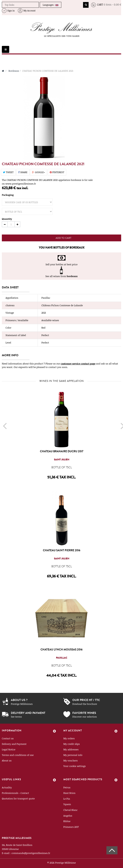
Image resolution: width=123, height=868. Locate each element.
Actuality (7, 787)
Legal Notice (9, 749)
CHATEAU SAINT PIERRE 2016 (62, 550)
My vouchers (70, 761)
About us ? (19, 700)
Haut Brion (69, 793)
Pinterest (57, 172)
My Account (29, 11)
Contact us (8, 738)
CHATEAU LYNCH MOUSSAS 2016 (61, 650)
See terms (16, 717)
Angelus (68, 816)
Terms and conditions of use (18, 755)
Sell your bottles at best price (61, 264)
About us (7, 761)
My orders (69, 738)
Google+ (38, 172)
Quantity (7, 219)
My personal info (73, 755)
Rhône (67, 821)
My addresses (71, 749)
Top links (9, 5)
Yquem (67, 804)
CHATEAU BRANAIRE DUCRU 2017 (62, 451)
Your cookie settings (74, 766)
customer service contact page (78, 364)
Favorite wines (84, 713)
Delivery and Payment (14, 744)
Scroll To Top (112, 850)
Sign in (11, 11)
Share (23, 172)
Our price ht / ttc (86, 700)
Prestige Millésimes (22, 704)
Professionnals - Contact (15, 793)
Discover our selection (85, 717)
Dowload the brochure (85, 704)
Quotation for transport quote (18, 798)
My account (73, 731)
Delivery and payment (28, 713)
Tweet (8, 172)
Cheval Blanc (71, 810)
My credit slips (72, 744)
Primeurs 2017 (71, 827)
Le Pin (67, 799)
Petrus (67, 787)
